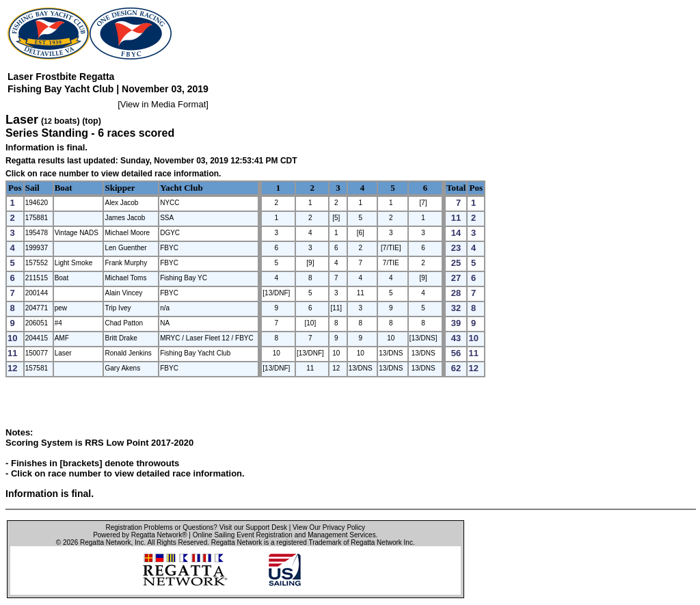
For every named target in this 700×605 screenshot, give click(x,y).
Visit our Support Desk (253, 527)
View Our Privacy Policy (329, 527)
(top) (92, 121)
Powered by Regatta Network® (140, 535)
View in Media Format (163, 104)
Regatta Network (105, 542)
